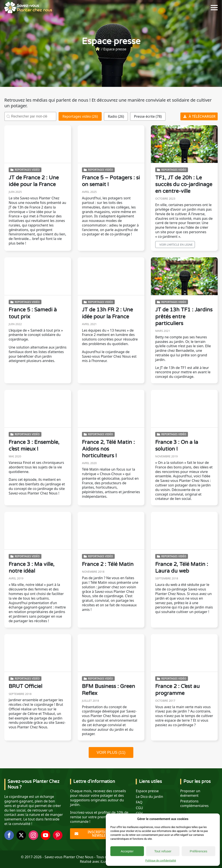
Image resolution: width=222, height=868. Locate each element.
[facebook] (9, 835)
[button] (80, 116)
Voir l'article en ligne (176, 245)
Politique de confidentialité (161, 861)
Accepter (127, 851)
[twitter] (21, 835)
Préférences (198, 851)
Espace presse (147, 791)
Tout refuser (163, 851)
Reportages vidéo (27, 170)
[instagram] (33, 835)
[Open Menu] (214, 8)
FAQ (139, 802)
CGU (139, 808)
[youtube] (46, 835)
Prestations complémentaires (194, 804)
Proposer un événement (190, 793)
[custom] (58, 835)
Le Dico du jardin (149, 797)
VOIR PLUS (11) (111, 752)
